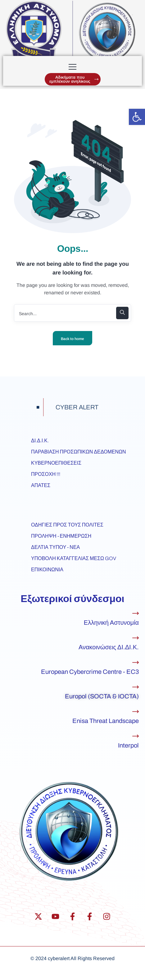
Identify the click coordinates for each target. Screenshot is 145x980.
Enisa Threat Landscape (106, 721)
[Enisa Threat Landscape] (136, 712)
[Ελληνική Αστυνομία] (136, 613)
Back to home (72, 339)
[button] (137, 117)
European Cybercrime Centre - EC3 (90, 672)
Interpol (128, 745)
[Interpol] (136, 736)
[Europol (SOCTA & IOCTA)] (136, 687)
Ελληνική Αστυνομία (111, 623)
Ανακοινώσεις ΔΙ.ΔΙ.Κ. (109, 647)
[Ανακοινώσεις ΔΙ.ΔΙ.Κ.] (136, 638)
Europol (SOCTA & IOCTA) (102, 696)
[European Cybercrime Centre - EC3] (136, 663)
